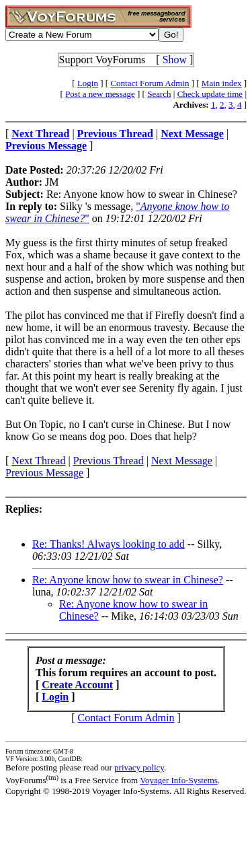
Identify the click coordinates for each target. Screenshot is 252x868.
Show (175, 60)
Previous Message (44, 473)
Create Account (77, 685)
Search (159, 94)
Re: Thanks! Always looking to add (109, 544)
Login (88, 83)
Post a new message (100, 94)
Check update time (210, 94)
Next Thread (38, 461)
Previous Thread (109, 461)
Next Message (182, 461)
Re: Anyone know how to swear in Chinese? (128, 580)
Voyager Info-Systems (179, 780)
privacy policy (139, 767)
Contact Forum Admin (150, 83)
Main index (222, 83)
